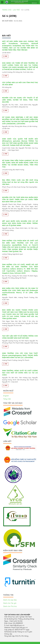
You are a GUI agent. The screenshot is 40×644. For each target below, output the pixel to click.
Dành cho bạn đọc (10, 600)
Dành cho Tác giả (10, 603)
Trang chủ (7, 10)
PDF (6, 56)
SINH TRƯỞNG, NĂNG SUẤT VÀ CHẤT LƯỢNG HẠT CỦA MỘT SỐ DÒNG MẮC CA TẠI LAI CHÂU (20, 373)
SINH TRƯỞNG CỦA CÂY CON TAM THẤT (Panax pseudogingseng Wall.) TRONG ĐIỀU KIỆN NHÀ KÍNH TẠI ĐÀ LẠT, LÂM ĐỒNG (20, 355)
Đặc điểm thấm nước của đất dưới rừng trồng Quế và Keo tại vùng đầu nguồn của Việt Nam (20, 182)
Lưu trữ (16, 10)
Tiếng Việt (7, 399)
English (6, 396)
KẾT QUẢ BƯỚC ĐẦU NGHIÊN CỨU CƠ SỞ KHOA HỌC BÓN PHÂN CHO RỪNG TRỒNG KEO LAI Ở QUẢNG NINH (20, 223)
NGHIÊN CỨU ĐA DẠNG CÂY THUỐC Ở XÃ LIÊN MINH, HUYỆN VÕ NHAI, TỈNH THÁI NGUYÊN (20, 100)
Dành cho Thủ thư (10, 606)
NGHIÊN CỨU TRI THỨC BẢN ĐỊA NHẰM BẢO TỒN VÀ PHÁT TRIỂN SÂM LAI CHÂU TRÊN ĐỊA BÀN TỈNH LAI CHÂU (20, 199)
